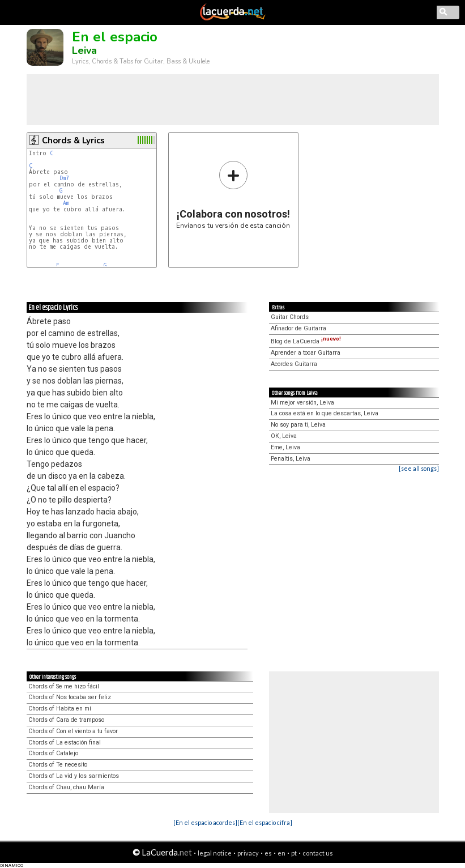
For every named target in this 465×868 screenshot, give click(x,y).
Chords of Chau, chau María (66, 787)
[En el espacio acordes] (205, 822)
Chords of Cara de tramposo (66, 720)
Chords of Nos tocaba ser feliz (70, 697)
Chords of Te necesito (58, 765)
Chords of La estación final (65, 743)
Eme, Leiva (285, 447)
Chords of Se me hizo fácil (64, 686)
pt (294, 853)
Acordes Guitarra (294, 364)
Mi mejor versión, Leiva (302, 403)
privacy (248, 853)
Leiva (84, 50)
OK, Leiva (284, 436)
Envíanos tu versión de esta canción (233, 195)
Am (66, 203)
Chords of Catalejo (53, 753)
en (281, 853)
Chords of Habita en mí (60, 709)
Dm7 (64, 178)
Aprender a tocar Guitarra (306, 353)
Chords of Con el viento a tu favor (73, 731)
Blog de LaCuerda (306, 341)
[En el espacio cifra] (265, 822)
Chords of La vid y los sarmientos (74, 776)
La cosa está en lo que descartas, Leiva (325, 413)
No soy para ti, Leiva (298, 425)
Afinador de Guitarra (298, 328)
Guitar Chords (290, 317)
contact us (318, 853)
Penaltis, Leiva (291, 459)
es (268, 853)
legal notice (215, 853)
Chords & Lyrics (73, 141)
